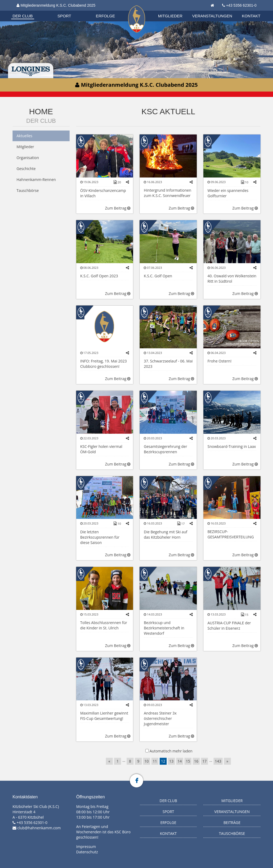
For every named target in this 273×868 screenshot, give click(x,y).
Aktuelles (24, 136)
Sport (64, 16)
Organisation (28, 11)
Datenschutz (87, 852)
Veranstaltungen (212, 16)
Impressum (86, 847)
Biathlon (27, 10)
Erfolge (106, 16)
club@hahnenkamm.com (39, 828)
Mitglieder (170, 16)
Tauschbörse (28, 190)
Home (41, 111)
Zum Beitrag (118, 208)
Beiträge (232, 822)
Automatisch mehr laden (171, 751)
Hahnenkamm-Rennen (36, 179)
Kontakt (251, 16)
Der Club (23, 16)
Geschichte (26, 169)
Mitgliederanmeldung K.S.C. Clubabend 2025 (56, 5)
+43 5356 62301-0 (241, 5)
